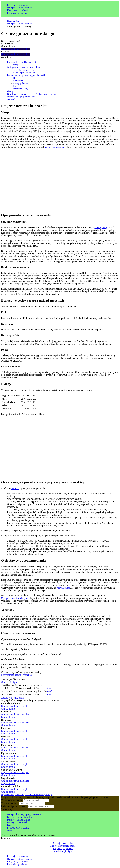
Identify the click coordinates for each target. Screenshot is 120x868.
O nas (10, 830)
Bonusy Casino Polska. (18, 822)
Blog (9, 825)
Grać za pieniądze (10, 682)
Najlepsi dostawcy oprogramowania (24, 814)
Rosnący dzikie (20, 83)
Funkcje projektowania (24, 73)
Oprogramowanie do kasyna (15, 598)
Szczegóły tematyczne (24, 70)
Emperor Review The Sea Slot (21, 62)
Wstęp (16, 65)
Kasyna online (63, 588)
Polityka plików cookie (18, 828)
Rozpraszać (18, 81)
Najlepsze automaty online (20, 8)
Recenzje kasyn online (18, 5)
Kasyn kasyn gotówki (17, 10)
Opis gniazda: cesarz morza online (23, 67)
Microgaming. (101, 227)
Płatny (10, 91)
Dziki (16, 78)
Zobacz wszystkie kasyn (13, 698)
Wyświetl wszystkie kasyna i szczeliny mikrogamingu (27, 794)
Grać (50, 688)
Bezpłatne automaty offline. (20, 817)
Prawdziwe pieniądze (17, 13)
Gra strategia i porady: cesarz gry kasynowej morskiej (33, 94)
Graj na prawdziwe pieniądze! (15, 49)
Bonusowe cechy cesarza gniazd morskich (27, 75)
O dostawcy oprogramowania (21, 97)
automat (15, 488)
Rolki (16, 86)
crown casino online (55, 147)
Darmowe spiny (21, 89)
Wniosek (11, 99)
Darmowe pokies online (18, 820)
